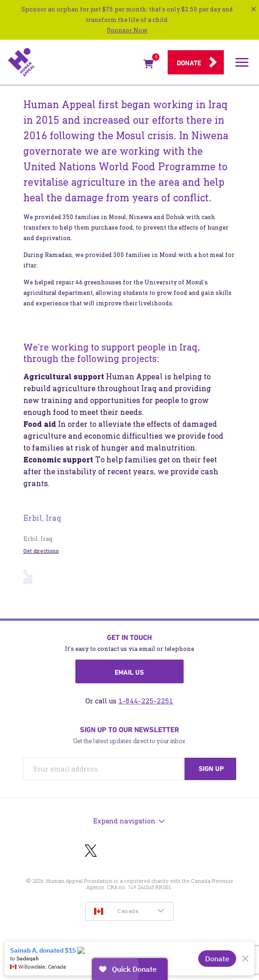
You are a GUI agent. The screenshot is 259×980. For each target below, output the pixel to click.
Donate (189, 63)
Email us (129, 672)
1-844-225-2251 (146, 701)
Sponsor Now (127, 30)
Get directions (41, 551)
